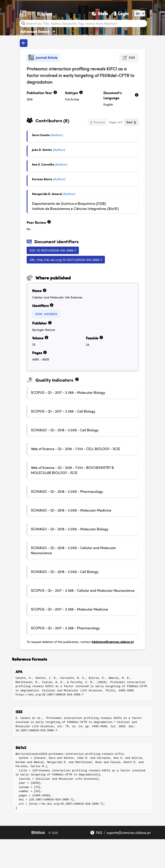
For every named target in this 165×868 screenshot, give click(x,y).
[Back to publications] (24, 43)
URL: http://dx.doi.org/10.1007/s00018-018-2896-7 (66, 260)
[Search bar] (86, 23)
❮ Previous (97, 122)
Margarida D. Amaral (47, 194)
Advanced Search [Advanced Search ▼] (38, 31)
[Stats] (100, 13)
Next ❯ (131, 122)
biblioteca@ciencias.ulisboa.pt (113, 642)
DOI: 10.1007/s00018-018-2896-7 (53, 250)
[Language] (140, 13)
